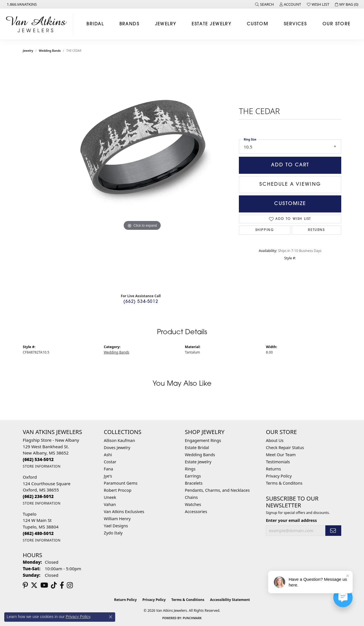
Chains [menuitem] (191, 497)
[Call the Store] (38, 459)
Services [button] (295, 24)
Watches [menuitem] (193, 504)
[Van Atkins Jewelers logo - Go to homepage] (38, 24)
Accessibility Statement (230, 600)
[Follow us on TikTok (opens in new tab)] (54, 585)
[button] (264, 4)
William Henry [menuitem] (117, 519)
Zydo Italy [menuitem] (113, 533)
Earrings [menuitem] (193, 476)
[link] (21, 4)
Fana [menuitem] (108, 469)
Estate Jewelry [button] (211, 24)
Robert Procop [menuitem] (118, 490)
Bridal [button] (95, 24)
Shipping (265, 230)
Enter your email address (291, 520)
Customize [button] (290, 204)
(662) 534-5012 (141, 302)
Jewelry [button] (166, 24)
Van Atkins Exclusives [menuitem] (124, 512)
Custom (258, 24)
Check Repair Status (285, 448)
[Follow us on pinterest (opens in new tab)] (25, 585)
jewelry (28, 51)
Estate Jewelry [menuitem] (198, 462)
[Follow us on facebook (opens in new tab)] (62, 585)
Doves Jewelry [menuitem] (117, 448)
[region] (142, 175)
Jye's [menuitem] (108, 476)
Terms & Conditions (188, 600)
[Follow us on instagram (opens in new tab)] (70, 585)
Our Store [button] (337, 24)
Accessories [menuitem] (196, 512)
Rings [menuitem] (190, 469)
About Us (275, 440)
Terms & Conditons (284, 483)
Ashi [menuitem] (108, 455)
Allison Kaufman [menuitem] (119, 440)
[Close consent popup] (111, 617)
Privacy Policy (279, 476)
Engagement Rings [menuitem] (203, 440)
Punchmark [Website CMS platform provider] (192, 618)
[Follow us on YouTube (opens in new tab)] (44, 585)
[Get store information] (42, 466)
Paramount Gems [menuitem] (121, 483)
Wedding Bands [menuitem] (200, 455)
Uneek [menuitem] (110, 497)
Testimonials (278, 462)
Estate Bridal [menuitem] (197, 448)
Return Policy (125, 600)
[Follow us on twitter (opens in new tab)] (34, 585)
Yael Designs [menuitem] (116, 526)
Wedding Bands (50, 51)
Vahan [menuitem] (110, 504)
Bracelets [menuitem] (194, 483)
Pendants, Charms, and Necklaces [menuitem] (217, 490)
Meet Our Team (281, 455)
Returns (316, 230)
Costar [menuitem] (110, 462)
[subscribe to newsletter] (333, 531)
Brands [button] (130, 24)
